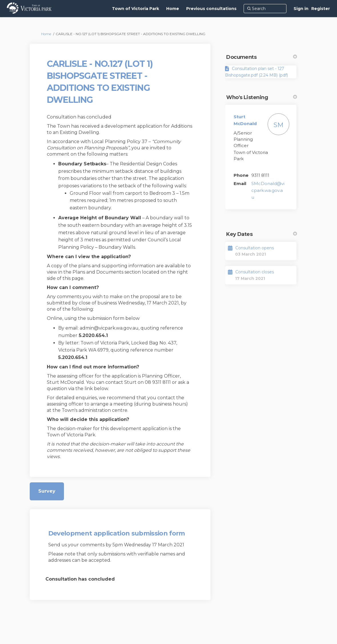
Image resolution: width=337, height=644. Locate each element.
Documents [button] (262, 57)
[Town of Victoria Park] (136, 9)
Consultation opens (255, 248)
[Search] (265, 9)
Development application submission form (117, 533)
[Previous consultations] (211, 9)
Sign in (301, 9)
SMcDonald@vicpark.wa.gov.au (268, 190)
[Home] (173, 9)
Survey (47, 491)
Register (321, 9)
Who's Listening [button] (262, 97)
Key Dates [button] (262, 234)
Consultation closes (255, 272)
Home (46, 34)
